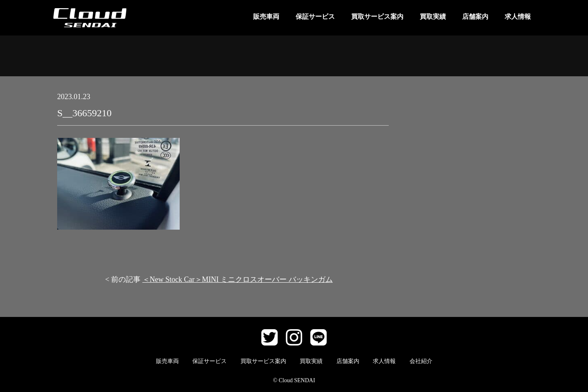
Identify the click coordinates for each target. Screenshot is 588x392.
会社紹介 (421, 361)
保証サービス (315, 17)
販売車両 (266, 17)
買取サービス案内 (377, 17)
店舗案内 (475, 17)
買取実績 (433, 17)
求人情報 (518, 17)
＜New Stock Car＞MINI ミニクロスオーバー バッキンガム (238, 279)
